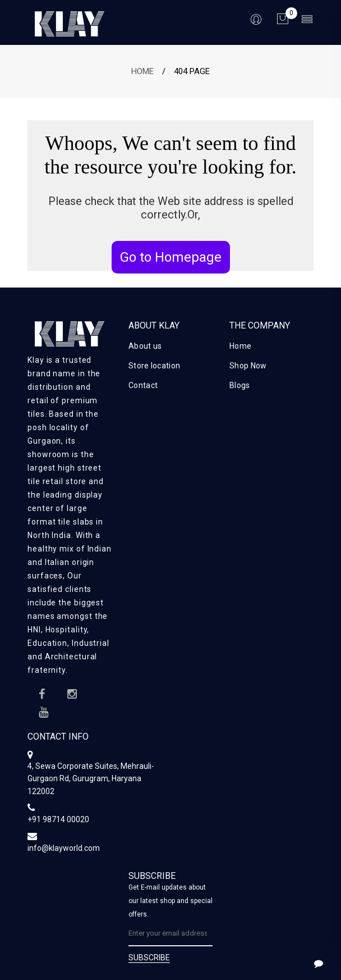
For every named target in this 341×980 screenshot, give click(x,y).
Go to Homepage (171, 257)
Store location (154, 366)
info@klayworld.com (64, 848)
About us (145, 346)
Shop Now (248, 366)
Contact (143, 385)
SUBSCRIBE (149, 958)
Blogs (240, 385)
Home (142, 71)
